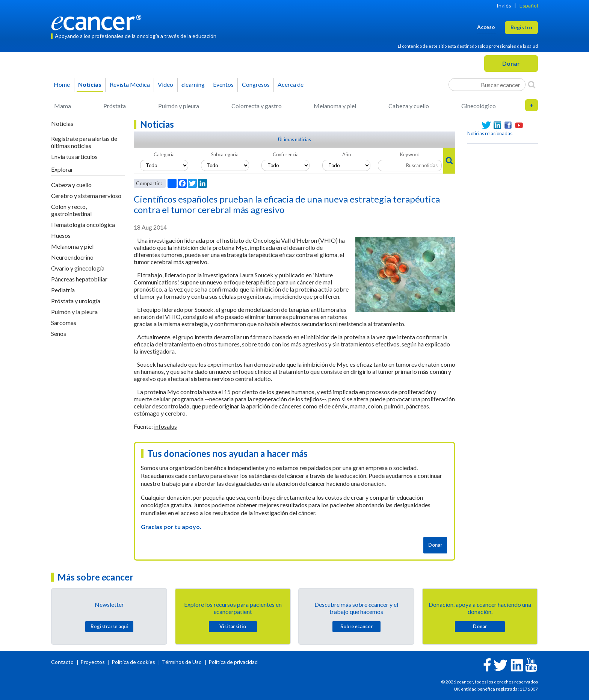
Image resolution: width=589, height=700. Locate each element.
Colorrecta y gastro (257, 106)
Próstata (115, 106)
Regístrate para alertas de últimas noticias (84, 142)
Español (529, 5)
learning (193, 84)
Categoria (164, 154)
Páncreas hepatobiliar (79, 279)
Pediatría (63, 290)
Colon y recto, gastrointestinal (71, 210)
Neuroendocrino (72, 257)
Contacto (63, 662)
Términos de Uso (182, 662)
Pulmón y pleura (179, 106)
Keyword (410, 154)
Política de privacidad (233, 662)
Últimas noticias (294, 139)
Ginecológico (479, 106)
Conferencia (286, 154)
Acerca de (291, 84)
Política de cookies (133, 662)
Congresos (256, 84)
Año (347, 154)
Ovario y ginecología (78, 268)
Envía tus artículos (74, 156)
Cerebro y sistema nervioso (86, 196)
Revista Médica (130, 84)
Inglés (504, 5)
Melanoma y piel (335, 106)
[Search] (532, 85)
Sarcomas (64, 323)
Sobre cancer (356, 626)
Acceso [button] (486, 27)
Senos (59, 333)
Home (62, 84)
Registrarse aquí (109, 626)
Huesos (61, 235)
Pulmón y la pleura (74, 312)
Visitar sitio (233, 626)
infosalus (165, 426)
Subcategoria (225, 154)
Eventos (223, 84)
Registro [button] (521, 27)
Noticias (90, 84)
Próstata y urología (76, 301)
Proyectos (93, 662)
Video (165, 84)
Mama (63, 106)
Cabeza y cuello (409, 106)
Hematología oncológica (83, 225)
